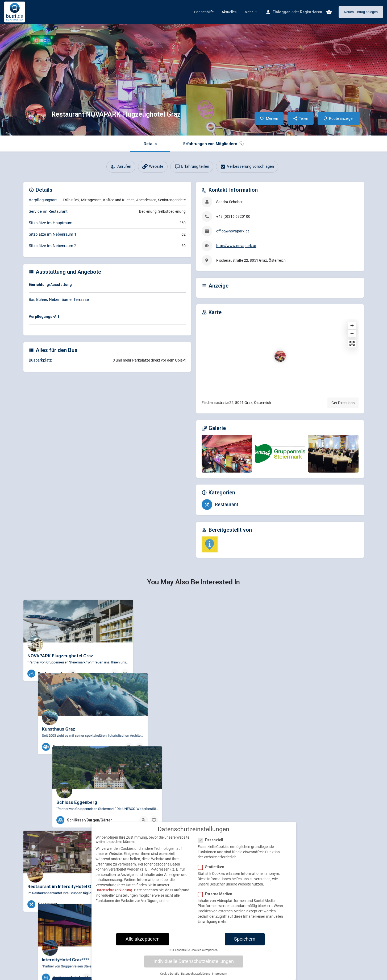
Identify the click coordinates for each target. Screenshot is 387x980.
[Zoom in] (352, 325)
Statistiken (213, 868)
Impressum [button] (220, 975)
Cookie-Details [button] (170, 975)
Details (150, 144)
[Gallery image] (227, 454)
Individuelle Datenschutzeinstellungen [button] (194, 962)
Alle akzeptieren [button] (143, 940)
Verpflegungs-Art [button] (44, 317)
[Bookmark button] (125, 674)
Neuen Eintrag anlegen (361, 12)
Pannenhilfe (204, 12)
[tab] (107, 286)
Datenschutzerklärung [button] (196, 975)
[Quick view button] (115, 674)
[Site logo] (15, 11)
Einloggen (282, 12)
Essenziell (212, 841)
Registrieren (311, 12)
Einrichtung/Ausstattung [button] (50, 285)
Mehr (249, 12)
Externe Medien (217, 895)
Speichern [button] (245, 940)
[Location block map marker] (280, 356)
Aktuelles (229, 12)
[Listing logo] (35, 114)
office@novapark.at (233, 231)
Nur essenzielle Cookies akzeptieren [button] (193, 951)
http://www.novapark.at (236, 246)
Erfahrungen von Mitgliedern (213, 144)
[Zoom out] (352, 333)
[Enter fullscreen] (352, 344)
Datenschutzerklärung (114, 891)
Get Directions (343, 403)
